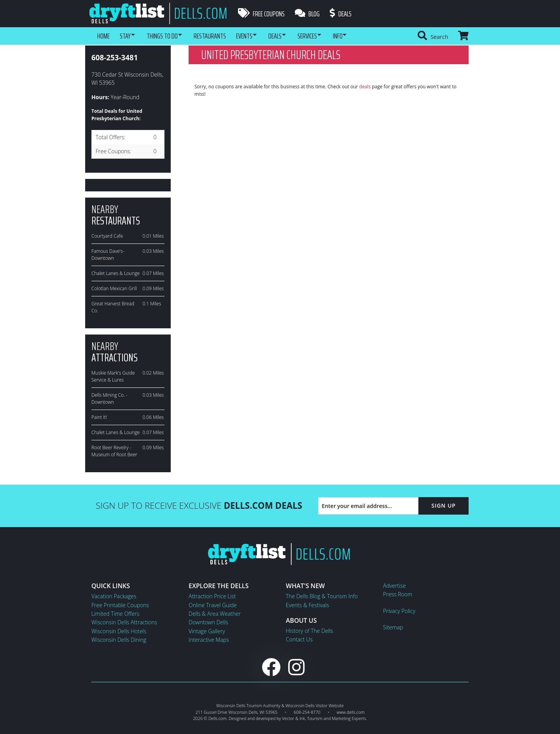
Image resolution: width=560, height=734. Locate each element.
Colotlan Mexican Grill (114, 288)
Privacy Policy (399, 611)
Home (103, 36)
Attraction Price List (212, 596)
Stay (127, 36)
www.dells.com (351, 712)
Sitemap (393, 627)
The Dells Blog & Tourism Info (322, 596)
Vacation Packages (114, 596)
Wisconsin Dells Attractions (124, 622)
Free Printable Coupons (120, 605)
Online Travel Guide (213, 605)
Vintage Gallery (207, 631)
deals (365, 87)
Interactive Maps (209, 640)
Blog (309, 14)
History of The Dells (310, 631)
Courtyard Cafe (107, 236)
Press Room (398, 594)
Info (358, 36)
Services (324, 36)
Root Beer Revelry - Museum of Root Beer (114, 451)
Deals (344, 14)
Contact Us (299, 639)
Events (254, 36)
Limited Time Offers (115, 614)
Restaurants (218, 36)
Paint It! (99, 417)
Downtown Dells (208, 622)
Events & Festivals (307, 605)
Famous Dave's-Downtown (108, 255)
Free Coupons (261, 14)
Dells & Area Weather (215, 614)
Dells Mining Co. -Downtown (109, 399)
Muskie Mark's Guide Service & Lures (113, 376)
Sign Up (444, 505)
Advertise (394, 586)
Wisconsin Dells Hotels (119, 631)
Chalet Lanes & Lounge (115, 273)
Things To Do (167, 36)
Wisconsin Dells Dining (119, 640)
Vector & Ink (293, 718)
